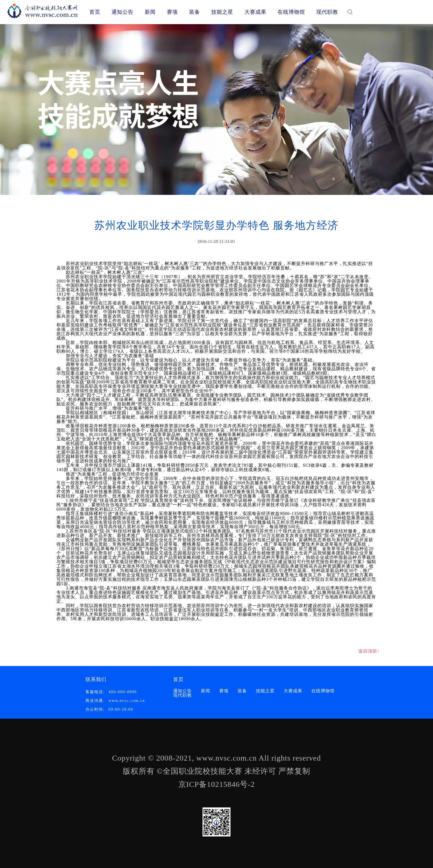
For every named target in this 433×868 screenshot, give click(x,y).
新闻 (150, 12)
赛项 (172, 12)
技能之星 (222, 12)
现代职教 (327, 12)
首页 (95, 12)
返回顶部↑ (369, 651)
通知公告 (123, 12)
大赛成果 (255, 12)
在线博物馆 (291, 12)
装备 (195, 12)
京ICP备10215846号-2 (217, 784)
